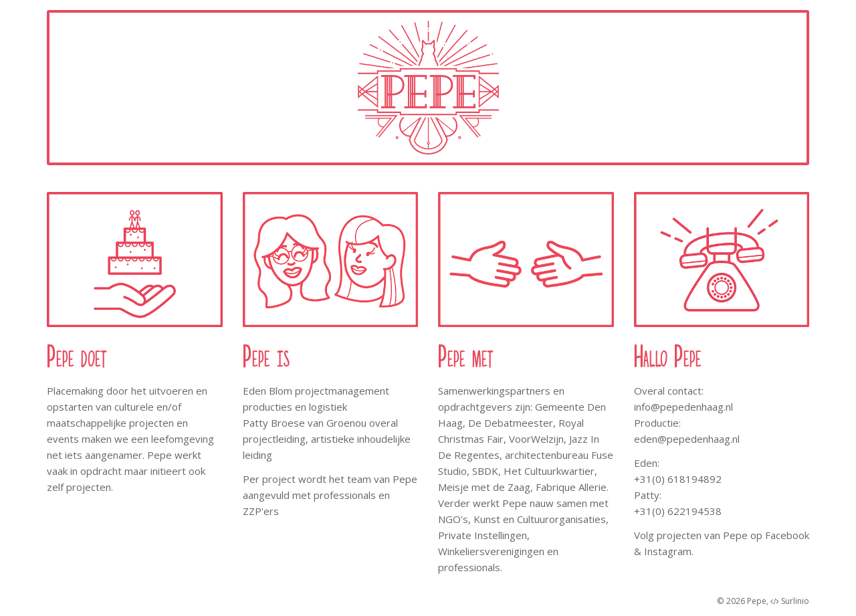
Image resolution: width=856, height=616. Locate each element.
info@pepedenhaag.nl (683, 407)
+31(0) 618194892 (678, 479)
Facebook (787, 535)
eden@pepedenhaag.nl (687, 439)
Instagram (668, 551)
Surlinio (795, 601)
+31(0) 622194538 (678, 511)
